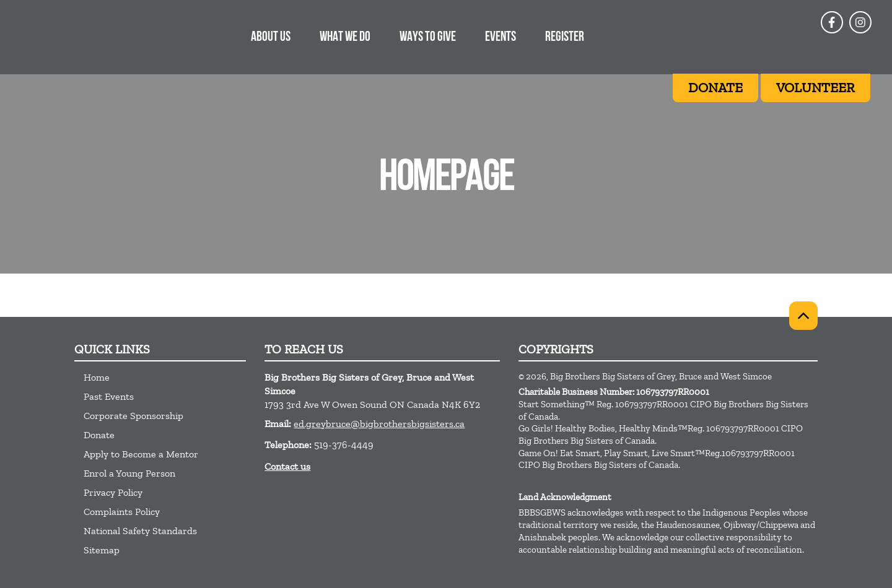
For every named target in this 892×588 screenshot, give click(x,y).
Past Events (109, 396)
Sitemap (102, 550)
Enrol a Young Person (129, 473)
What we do (345, 37)
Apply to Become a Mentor (141, 454)
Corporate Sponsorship (133, 416)
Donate (99, 435)
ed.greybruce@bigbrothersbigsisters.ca (379, 424)
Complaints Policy (122, 512)
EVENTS (501, 37)
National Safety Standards (140, 531)
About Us (271, 37)
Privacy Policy (113, 492)
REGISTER (565, 37)
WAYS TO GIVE (428, 37)
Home (97, 377)
